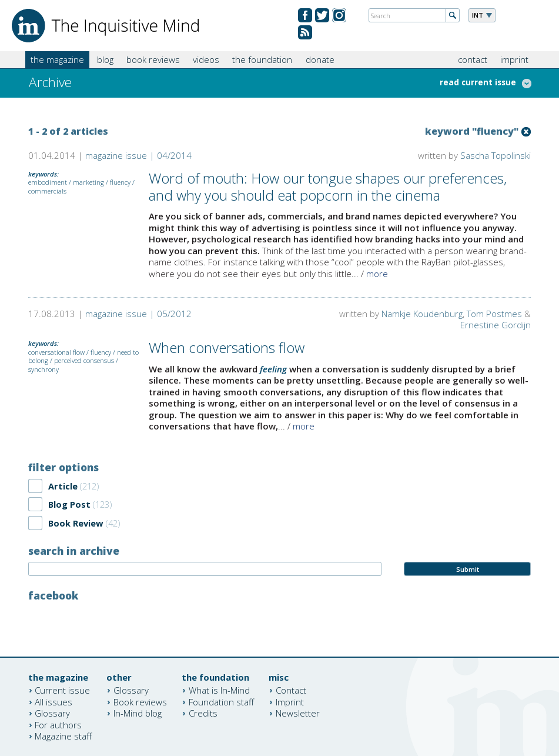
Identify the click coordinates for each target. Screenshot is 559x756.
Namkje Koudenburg (422, 314)
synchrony (43, 369)
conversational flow (56, 352)
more (377, 274)
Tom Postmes (494, 314)
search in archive (74, 551)
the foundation (262, 59)
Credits (203, 713)
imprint (514, 59)
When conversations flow (227, 347)
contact (473, 59)
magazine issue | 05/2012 (138, 314)
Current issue (62, 690)
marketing (88, 182)
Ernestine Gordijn (496, 325)
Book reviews (140, 701)
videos (206, 59)
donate (320, 59)
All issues (53, 701)
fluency (120, 182)
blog (105, 59)
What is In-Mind (219, 690)
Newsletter (298, 713)
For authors (58, 724)
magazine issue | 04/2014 (138, 155)
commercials (47, 191)
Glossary (52, 713)
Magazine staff (63, 736)
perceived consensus (84, 360)
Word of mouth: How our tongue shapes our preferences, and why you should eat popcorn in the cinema (328, 186)
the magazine (57, 59)
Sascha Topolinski (496, 155)
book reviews (153, 59)
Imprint (290, 701)
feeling (273, 369)
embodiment (48, 182)
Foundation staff (221, 701)
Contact (291, 690)
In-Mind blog (138, 713)
